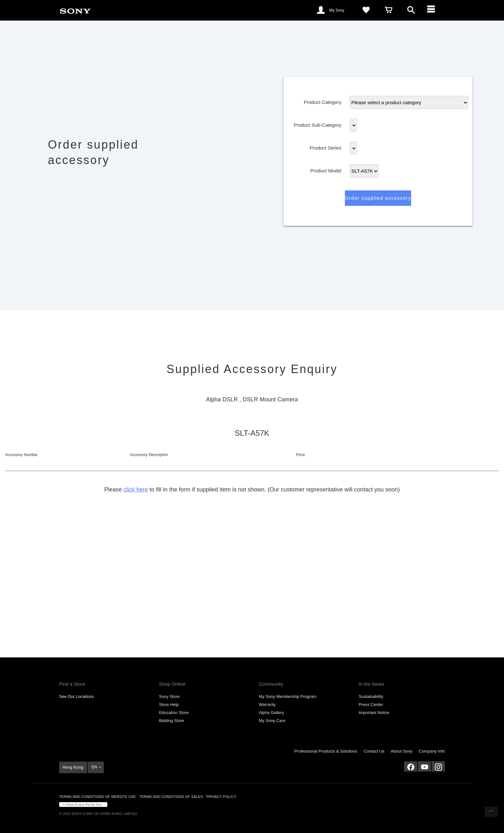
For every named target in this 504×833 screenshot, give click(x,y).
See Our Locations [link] (76, 696)
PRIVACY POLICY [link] (221, 797)
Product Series (326, 146)
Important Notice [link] (374, 713)
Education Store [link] (174, 713)
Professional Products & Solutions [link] (326, 751)
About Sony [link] (402, 751)
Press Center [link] (371, 705)
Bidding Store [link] (172, 721)
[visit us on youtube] (424, 766)
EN (94, 767)
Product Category (323, 101)
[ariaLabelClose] (434, 10)
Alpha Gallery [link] (271, 713)
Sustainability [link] (371, 696)
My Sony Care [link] (272, 721)
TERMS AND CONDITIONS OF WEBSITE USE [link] (97, 797)
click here (136, 490)
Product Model (326, 169)
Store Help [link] (169, 705)
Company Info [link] (432, 751)
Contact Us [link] (374, 751)
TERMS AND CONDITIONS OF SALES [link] (171, 797)
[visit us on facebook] (411, 766)
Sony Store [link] (169, 696)
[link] (75, 10)
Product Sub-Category (318, 124)
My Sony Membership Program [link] (288, 696)
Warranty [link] (267, 705)
